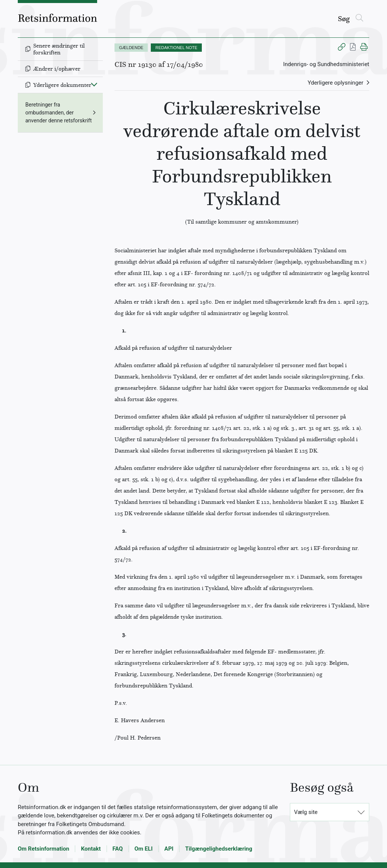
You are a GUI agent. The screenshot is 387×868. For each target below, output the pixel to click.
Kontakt (91, 849)
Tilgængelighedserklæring (219, 849)
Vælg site (306, 812)
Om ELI (144, 849)
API (169, 849)
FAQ (118, 849)
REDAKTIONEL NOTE (176, 48)
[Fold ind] (94, 84)
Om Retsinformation (43, 849)
